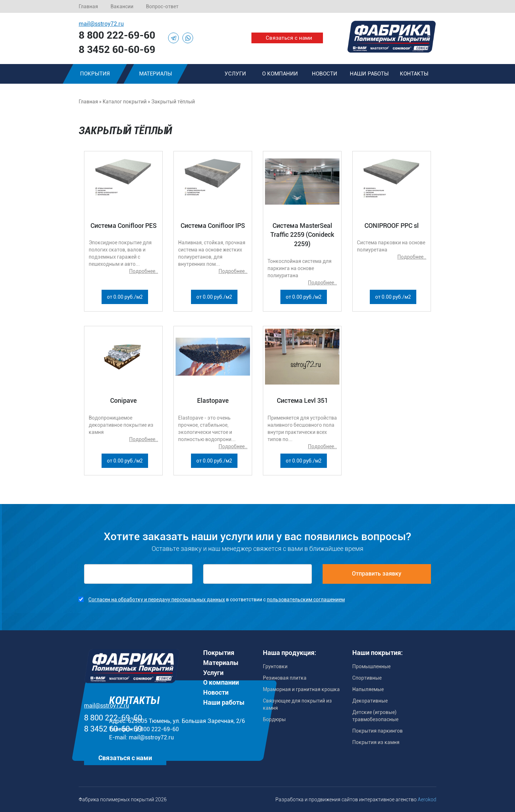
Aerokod (427, 799)
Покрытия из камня (376, 742)
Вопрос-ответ (162, 6)
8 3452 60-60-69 (117, 50)
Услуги (235, 74)
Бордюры (274, 719)
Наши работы (369, 74)
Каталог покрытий (125, 102)
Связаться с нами (289, 38)
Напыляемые (368, 689)
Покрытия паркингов (377, 731)
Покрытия (95, 74)
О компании (280, 74)
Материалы (156, 74)
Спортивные (367, 678)
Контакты (414, 74)
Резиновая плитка (285, 678)
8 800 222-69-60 (117, 35)
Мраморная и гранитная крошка (301, 689)
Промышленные (371, 666)
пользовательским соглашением (306, 600)
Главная (88, 6)
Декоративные (370, 701)
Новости (325, 74)
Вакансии (122, 6)
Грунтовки (275, 666)
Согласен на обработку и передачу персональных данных (157, 600)
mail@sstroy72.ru (101, 24)
